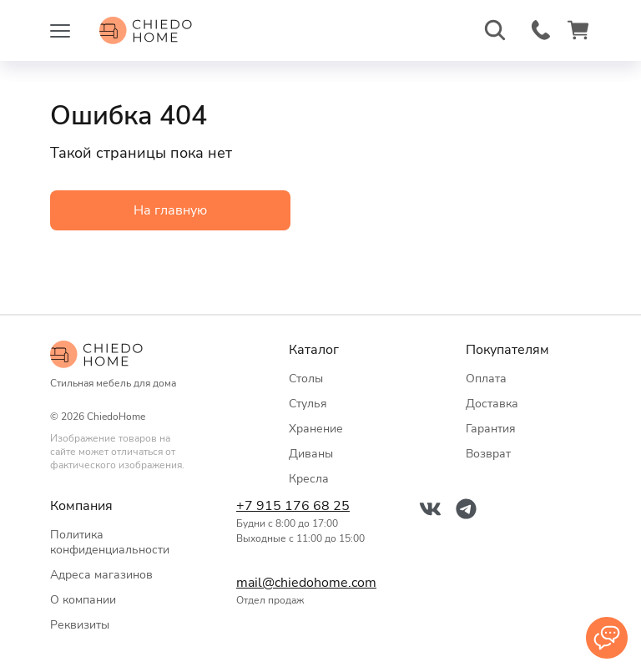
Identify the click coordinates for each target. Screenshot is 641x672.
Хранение (316, 429)
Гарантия (491, 429)
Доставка (492, 404)
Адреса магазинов (101, 575)
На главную (170, 210)
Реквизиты (80, 625)
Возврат (488, 454)
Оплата (486, 379)
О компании (83, 600)
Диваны (311, 454)
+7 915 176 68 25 (293, 506)
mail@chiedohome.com (303, 583)
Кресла (309, 479)
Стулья (308, 404)
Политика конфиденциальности (110, 542)
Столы (306, 379)
